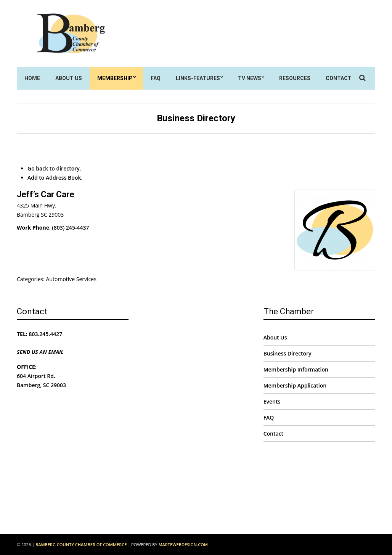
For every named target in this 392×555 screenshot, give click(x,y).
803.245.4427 (46, 334)
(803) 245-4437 (70, 228)
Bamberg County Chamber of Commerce (81, 545)
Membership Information (296, 369)
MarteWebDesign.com (183, 545)
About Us (69, 78)
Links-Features (198, 78)
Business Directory (288, 353)
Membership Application (295, 385)
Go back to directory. (54, 168)
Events (272, 401)
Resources (295, 78)
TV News (250, 78)
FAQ (156, 78)
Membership (115, 78)
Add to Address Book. (55, 178)
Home (32, 78)
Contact (339, 78)
